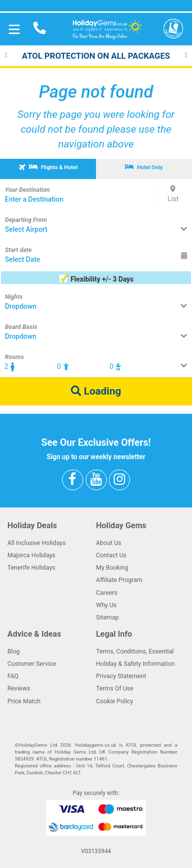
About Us (109, 543)
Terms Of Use (115, 688)
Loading (96, 391)
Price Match (24, 701)
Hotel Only (144, 167)
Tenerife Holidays (31, 567)
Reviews (19, 688)
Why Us (106, 605)
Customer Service (32, 664)
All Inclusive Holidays (36, 543)
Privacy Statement (121, 676)
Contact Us (111, 555)
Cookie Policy (115, 701)
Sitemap (107, 617)
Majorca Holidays (31, 555)
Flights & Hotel (47, 167)
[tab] (48, 169)
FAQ (13, 676)
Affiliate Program (119, 580)
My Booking (112, 567)
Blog (14, 651)
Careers (107, 593)
